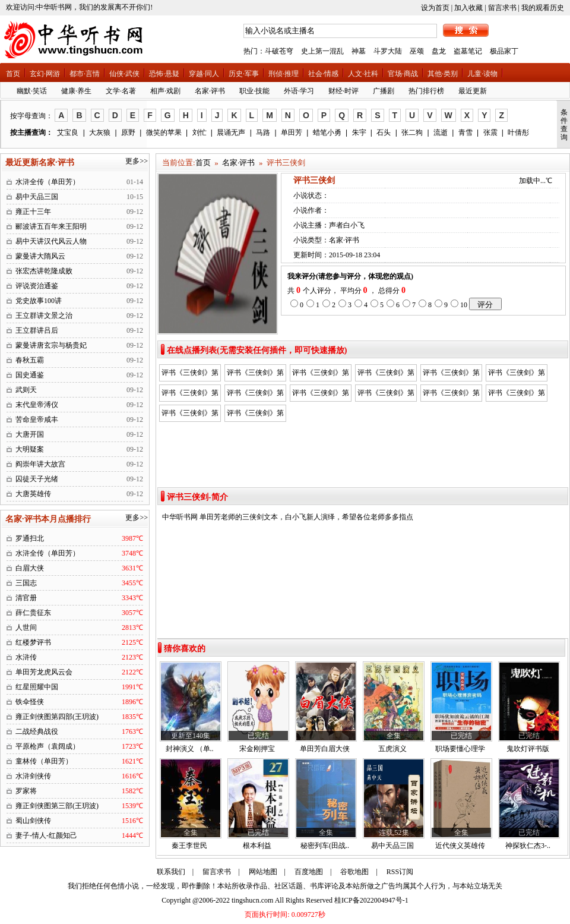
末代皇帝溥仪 (37, 405)
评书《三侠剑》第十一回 (451, 395)
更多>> (137, 161)
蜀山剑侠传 (33, 821)
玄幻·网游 (45, 74)
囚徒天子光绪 (37, 479)
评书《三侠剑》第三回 (321, 374)
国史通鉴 (30, 375)
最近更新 (473, 91)
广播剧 (384, 91)
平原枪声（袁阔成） (47, 746)
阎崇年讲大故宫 (40, 464)
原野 (128, 133)
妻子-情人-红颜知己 (46, 835)
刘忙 (199, 133)
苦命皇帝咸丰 (37, 420)
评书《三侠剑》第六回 (517, 374)
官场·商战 (403, 74)
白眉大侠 (30, 568)
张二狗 (412, 133)
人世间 (26, 627)
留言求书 (502, 8)
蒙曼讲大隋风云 (40, 256)
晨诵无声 (231, 133)
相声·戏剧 (165, 91)
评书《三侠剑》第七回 (190, 395)
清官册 (26, 598)
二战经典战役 (37, 731)
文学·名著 (121, 91)
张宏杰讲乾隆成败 (44, 271)
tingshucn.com (252, 900)
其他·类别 (443, 74)
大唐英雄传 (33, 494)
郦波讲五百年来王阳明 (51, 226)
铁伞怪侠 (30, 702)
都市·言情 (85, 74)
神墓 (359, 51)
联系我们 (171, 872)
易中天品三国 (37, 197)
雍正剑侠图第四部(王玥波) (57, 717)
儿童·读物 (482, 74)
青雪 (465, 133)
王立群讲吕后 (37, 330)
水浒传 (26, 657)
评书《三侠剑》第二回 (255, 374)
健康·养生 (76, 91)
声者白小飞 (347, 225)
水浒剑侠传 (33, 776)
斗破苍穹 (279, 51)
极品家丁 (504, 51)
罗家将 (26, 791)
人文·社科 (363, 74)
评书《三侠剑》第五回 (451, 374)
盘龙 (439, 51)
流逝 (441, 133)
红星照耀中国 (37, 687)
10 (464, 305)
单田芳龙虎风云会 (44, 672)
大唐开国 (30, 434)
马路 (263, 133)
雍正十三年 (33, 212)
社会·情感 (323, 74)
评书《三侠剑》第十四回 (255, 415)
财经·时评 (343, 91)
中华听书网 (180, 517)
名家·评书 (210, 91)
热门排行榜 (426, 91)
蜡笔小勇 (327, 133)
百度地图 (309, 872)
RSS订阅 (400, 872)
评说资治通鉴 (37, 286)
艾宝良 (68, 133)
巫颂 (417, 51)
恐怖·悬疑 (164, 74)
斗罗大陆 (388, 51)
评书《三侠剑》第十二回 (190, 415)
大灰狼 (100, 133)
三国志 (26, 583)
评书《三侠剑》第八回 (255, 395)
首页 (13, 74)
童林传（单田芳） (44, 761)
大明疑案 (30, 449)
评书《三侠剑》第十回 (386, 395)
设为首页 (435, 8)
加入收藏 (468, 8)
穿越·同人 (204, 74)
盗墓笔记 (468, 51)
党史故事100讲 (39, 301)
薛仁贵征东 (33, 613)
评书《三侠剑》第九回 (321, 395)
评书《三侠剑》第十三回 (517, 395)
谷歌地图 (354, 872)
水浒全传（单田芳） (47, 182)
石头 (384, 133)
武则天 (26, 390)
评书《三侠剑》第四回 (386, 374)
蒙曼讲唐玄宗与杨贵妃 (51, 345)
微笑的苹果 (164, 133)
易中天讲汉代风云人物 (51, 241)
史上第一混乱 (322, 51)
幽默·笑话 (32, 91)
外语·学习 (299, 91)
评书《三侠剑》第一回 (190, 374)
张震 (490, 133)
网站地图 (263, 872)
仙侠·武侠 (124, 74)
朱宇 (359, 133)
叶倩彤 (518, 133)
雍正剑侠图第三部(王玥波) (57, 806)
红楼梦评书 (33, 642)
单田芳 (292, 133)
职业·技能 (254, 91)
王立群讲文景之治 (44, 316)
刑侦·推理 (284, 74)
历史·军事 (244, 74)
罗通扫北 (30, 538)
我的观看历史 (543, 8)
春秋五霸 (30, 360)
